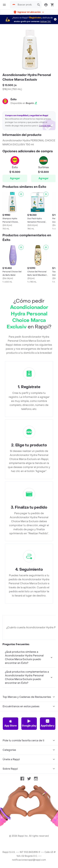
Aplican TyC (46, 21)
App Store (11, 723)
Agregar (15, 178)
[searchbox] (26, 5)
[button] (29, 12)
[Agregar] (21, 194)
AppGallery (48, 723)
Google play (29, 723)
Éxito (14, 99)
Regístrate (35, 18)
